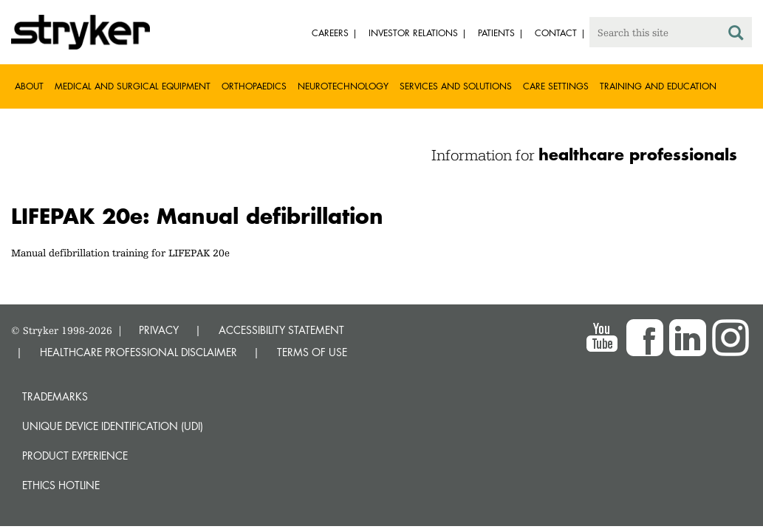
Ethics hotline (61, 485)
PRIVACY (159, 330)
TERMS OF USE (312, 352)
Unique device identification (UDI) (113, 426)
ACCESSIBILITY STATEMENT (281, 330)
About (29, 86)
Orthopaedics (254, 86)
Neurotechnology (343, 86)
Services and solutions (456, 86)
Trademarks (55, 396)
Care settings (556, 86)
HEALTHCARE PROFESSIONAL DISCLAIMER (138, 352)
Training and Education (658, 86)
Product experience (75, 456)
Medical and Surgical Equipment (133, 86)
